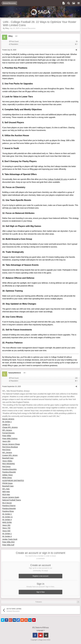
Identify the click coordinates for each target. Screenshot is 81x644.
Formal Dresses (8, 433)
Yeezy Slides (7, 461)
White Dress (7, 478)
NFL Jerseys (7, 430)
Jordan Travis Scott (10, 539)
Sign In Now (41, 592)
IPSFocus (45, 628)
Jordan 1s (6, 425)
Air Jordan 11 (7, 517)
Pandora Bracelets (9, 469)
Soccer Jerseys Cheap (11, 444)
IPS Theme (36, 628)
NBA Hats (6, 492)
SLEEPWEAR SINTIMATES (13, 481)
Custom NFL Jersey (10, 455)
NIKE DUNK (7, 522)
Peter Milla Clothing (10, 439)
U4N (53, 322)
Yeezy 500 (6, 531)
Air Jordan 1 (7, 422)
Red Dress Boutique (10, 447)
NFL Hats (6, 489)
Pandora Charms (9, 506)
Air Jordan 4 (7, 520)
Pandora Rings (8, 511)
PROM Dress (7, 483)
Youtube (40, 635)
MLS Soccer (7, 503)
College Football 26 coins (57, 179)
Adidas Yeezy (7, 475)
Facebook (35, 635)
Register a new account (40, 576)
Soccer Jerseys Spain (11, 497)
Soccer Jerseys (8, 419)
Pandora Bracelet (9, 472)
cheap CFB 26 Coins (23, 322)
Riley (7, 28)
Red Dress (6, 450)
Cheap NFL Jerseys (10, 427)
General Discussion (28, 28)
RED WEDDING (9, 464)
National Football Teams (12, 500)
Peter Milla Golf (8, 545)
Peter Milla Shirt (8, 542)
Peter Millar (7, 436)
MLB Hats (6, 494)
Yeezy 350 (6, 441)
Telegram (46, 635)
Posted (9, 50)
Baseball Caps (8, 458)
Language (40, 630)
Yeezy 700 (6, 528)
